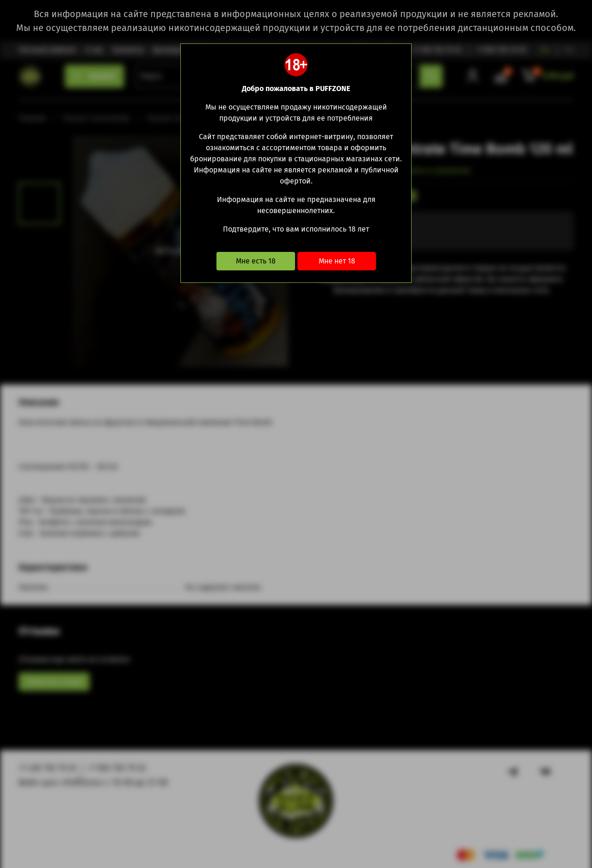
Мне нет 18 (337, 261)
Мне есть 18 (256, 261)
